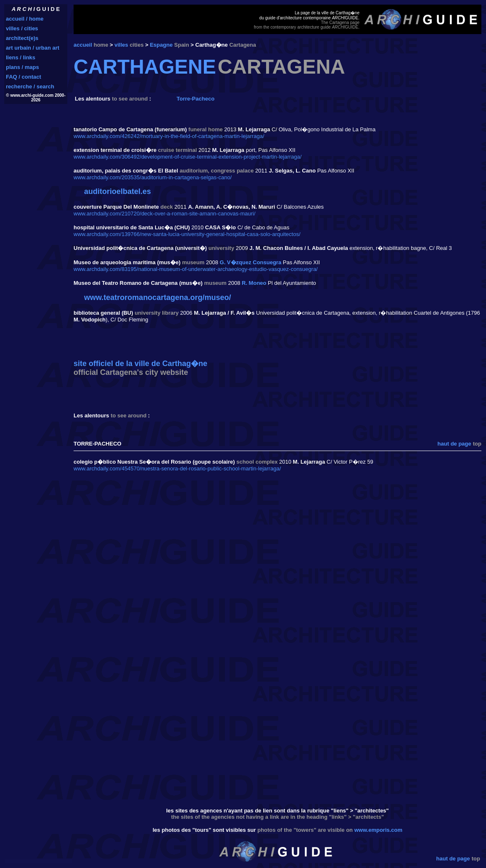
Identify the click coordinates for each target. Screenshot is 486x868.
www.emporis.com (378, 830)
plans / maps (22, 67)
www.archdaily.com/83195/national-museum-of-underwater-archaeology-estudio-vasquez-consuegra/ (196, 269)
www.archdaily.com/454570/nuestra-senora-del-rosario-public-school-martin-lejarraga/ (177, 469)
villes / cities (22, 28)
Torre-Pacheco (195, 99)
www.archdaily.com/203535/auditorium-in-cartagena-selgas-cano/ (153, 177)
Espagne (161, 45)
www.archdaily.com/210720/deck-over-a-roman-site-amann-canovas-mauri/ (165, 214)
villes (121, 45)
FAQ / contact (24, 77)
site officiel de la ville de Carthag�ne (140, 364)
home (101, 45)
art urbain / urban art (33, 48)
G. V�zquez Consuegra (251, 262)
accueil (83, 45)
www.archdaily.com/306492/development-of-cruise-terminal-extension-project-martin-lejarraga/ (188, 157)
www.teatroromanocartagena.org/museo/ (157, 297)
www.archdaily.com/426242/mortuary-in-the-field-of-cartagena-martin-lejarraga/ (169, 136)
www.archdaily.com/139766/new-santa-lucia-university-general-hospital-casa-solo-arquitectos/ (187, 234)
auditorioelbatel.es (118, 191)
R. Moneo (254, 283)
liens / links (21, 57)
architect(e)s (22, 38)
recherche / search (30, 86)
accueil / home (25, 19)
